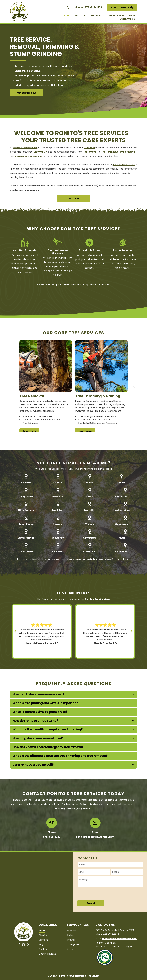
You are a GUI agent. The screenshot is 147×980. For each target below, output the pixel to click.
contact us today (87, 559)
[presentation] (98, 894)
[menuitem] (67, 15)
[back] (13, 388)
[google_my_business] (28, 945)
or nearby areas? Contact (78, 800)
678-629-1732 (52, 837)
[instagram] (24, 945)
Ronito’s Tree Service (124, 165)
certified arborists (84, 804)
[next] (134, 388)
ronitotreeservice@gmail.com (95, 837)
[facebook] (19, 945)
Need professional (23, 800)
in (48, 800)
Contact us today (47, 284)
